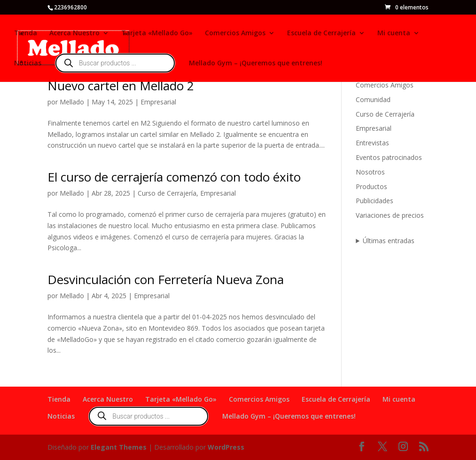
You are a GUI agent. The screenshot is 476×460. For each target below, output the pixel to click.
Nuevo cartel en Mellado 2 (121, 86)
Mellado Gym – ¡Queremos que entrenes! (256, 63)
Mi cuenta (394, 33)
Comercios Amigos (235, 33)
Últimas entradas (389, 241)
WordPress (226, 447)
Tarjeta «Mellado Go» (157, 33)
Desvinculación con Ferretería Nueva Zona (166, 279)
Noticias (28, 63)
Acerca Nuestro (74, 33)
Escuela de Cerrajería (321, 33)
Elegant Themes (119, 447)
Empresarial (158, 102)
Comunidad (373, 99)
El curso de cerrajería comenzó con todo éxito (174, 177)
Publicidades (375, 201)
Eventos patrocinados (389, 157)
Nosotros (370, 172)
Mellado (72, 102)
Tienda (26, 33)
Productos (371, 186)
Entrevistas (372, 143)
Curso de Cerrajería (167, 193)
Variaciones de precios (390, 215)
